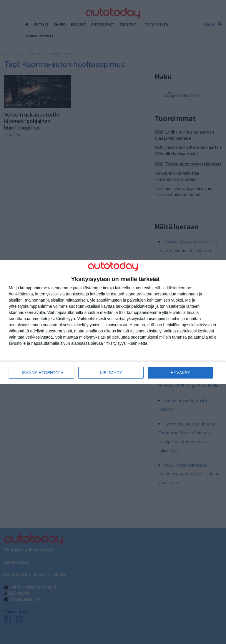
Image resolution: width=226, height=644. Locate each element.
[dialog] (113, 322)
